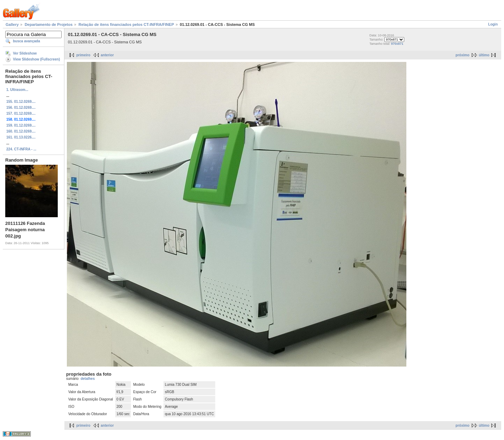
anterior (107, 55)
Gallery (12, 24)
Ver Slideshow (25, 53)
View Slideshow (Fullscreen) (36, 59)
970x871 (397, 44)
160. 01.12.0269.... (21, 131)
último (484, 55)
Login (493, 24)
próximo (463, 55)
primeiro (83, 55)
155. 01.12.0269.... (21, 102)
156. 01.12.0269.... (21, 108)
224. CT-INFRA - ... (21, 149)
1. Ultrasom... (17, 90)
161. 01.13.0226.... (21, 137)
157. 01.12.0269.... (21, 113)
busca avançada (26, 41)
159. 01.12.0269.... (21, 125)
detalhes (88, 379)
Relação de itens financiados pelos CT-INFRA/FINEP (126, 24)
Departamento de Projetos (48, 24)
